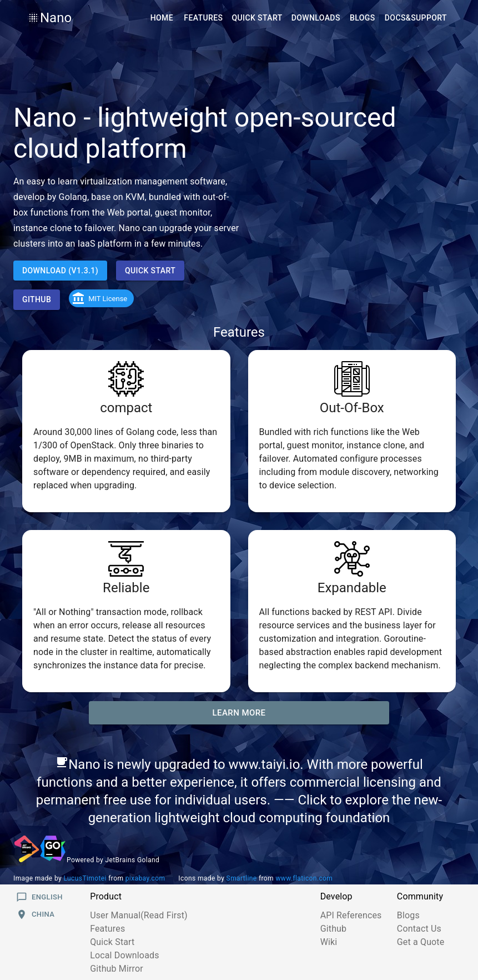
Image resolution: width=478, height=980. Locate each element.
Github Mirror (117, 969)
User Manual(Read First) (139, 915)
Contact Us (419, 929)
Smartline (242, 878)
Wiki (329, 942)
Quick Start (112, 942)
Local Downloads (124, 955)
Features (107, 929)
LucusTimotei (85, 878)
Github (334, 929)
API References (351, 915)
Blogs (408, 915)
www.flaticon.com (304, 878)
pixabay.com (145, 878)
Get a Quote (421, 942)
